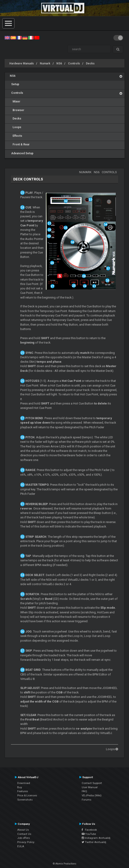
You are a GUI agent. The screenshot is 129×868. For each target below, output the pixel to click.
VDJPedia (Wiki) (92, 795)
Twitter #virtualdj (94, 842)
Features (23, 791)
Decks (90, 63)
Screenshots (25, 800)
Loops (15, 127)
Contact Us (24, 834)
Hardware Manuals (22, 63)
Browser (17, 110)
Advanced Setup (22, 153)
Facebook (89, 830)
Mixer (15, 102)
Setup (14, 84)
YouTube (89, 834)
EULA (21, 846)
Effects (16, 136)
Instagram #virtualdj (96, 838)
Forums (87, 800)
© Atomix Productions (65, 864)
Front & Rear (20, 144)
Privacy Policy (26, 842)
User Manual (90, 787)
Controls (74, 63)
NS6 (59, 63)
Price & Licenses (27, 795)
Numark (45, 63)
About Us (23, 830)
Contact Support (92, 783)
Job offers (24, 838)
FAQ (84, 791)
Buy (20, 787)
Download (24, 783)
